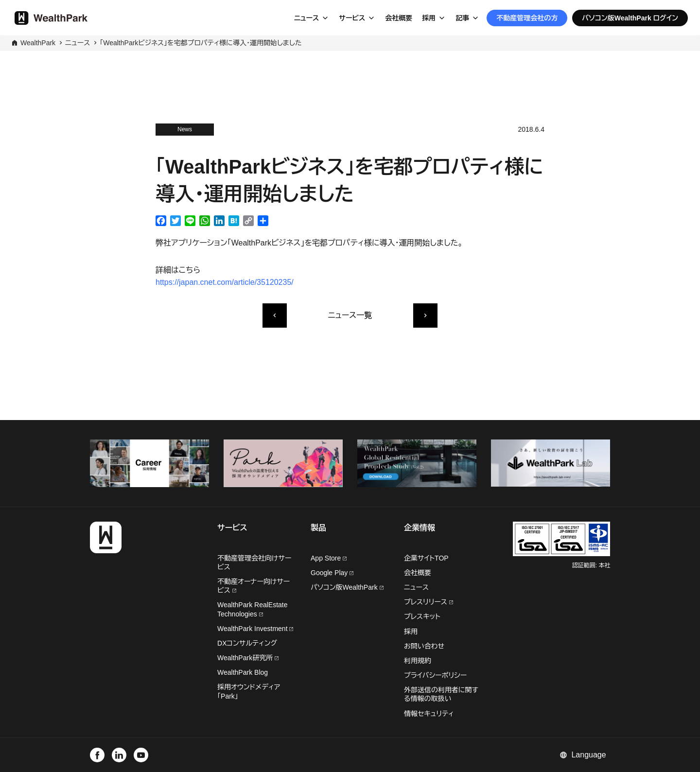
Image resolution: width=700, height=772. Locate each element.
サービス (352, 18)
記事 (462, 18)
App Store (329, 558)
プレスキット (422, 616)
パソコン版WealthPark (347, 587)
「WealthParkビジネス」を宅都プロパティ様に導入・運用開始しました (201, 43)
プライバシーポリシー (435, 675)
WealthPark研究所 (246, 658)
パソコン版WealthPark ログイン (630, 18)
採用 (429, 18)
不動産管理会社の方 (527, 18)
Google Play (332, 573)
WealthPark (38, 43)
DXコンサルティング (247, 643)
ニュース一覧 (350, 315)
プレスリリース (429, 602)
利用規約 (418, 661)
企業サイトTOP (426, 558)
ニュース (307, 18)
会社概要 (399, 18)
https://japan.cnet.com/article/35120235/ (225, 282)
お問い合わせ (424, 646)
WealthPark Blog (243, 672)
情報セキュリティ (429, 714)
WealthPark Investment (255, 629)
